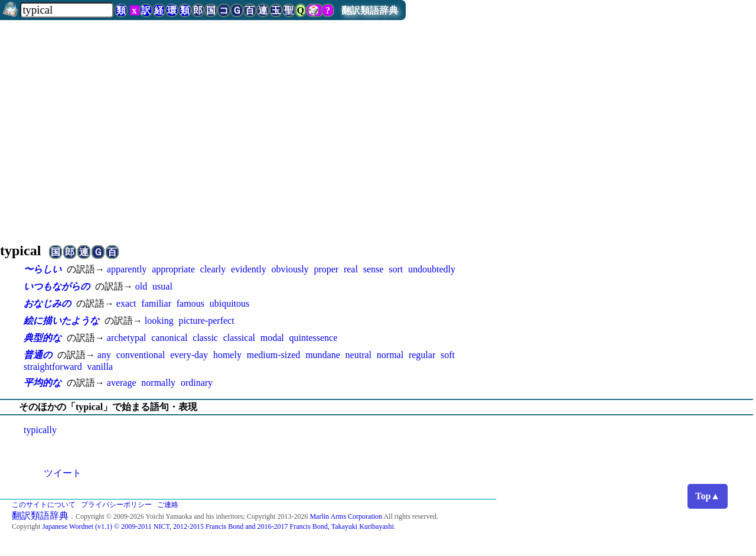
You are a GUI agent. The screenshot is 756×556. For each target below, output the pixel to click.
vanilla (100, 367)
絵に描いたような (61, 321)
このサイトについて (44, 505)
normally (158, 383)
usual (162, 286)
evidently (249, 269)
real (351, 269)
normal (390, 355)
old (141, 286)
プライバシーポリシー (116, 505)
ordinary (197, 383)
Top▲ (708, 496)
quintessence (314, 338)
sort (396, 269)
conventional (141, 355)
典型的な (43, 338)
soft (448, 355)
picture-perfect (206, 321)
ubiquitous (230, 303)
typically (40, 430)
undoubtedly (432, 269)
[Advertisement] (378, 126)
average (122, 383)
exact (126, 303)
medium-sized (274, 355)
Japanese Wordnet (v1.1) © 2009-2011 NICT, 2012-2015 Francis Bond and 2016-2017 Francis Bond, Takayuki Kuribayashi (218, 526)
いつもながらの (57, 286)
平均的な (43, 383)
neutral (359, 355)
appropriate (173, 269)
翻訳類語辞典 (370, 10)
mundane (323, 355)
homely (227, 355)
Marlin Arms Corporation (346, 516)
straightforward (53, 367)
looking (159, 321)
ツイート (63, 473)
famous (190, 303)
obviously (290, 269)
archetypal (127, 338)
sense (374, 269)
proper (326, 269)
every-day (189, 355)
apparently (127, 269)
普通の (38, 355)
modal (272, 338)
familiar (156, 303)
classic (205, 338)
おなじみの (47, 303)
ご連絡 (168, 505)
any (104, 355)
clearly (213, 269)
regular (422, 355)
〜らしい (43, 269)
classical (239, 338)
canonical (169, 338)
